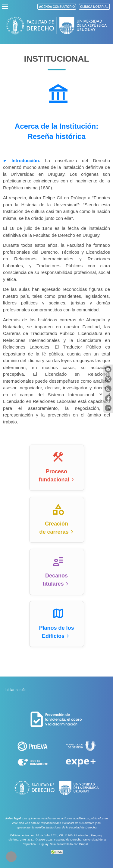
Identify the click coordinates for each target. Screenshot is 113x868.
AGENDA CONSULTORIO (57, 7)
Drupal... (85, 844)
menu (5, 7)
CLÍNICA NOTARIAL (94, 7)
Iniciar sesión (16, 690)
